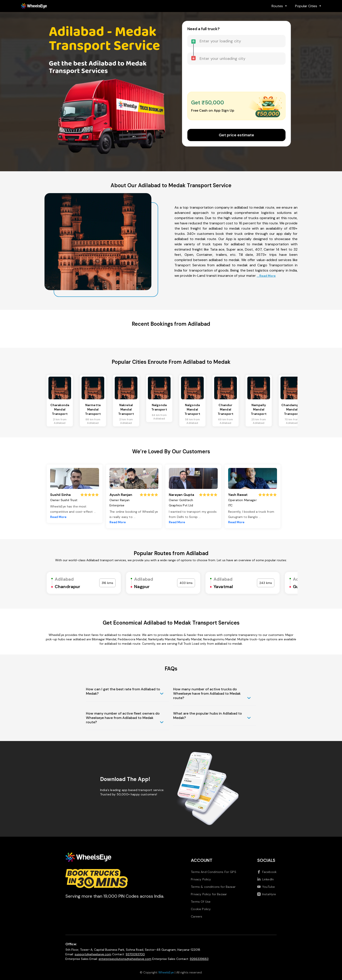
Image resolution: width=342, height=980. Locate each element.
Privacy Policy (201, 879)
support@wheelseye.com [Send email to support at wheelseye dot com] (93, 954)
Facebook (267, 872)
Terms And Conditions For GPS (213, 872)
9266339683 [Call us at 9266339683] (199, 959)
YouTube (266, 887)
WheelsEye (166, 972)
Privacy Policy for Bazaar (209, 894)
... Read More (266, 276)
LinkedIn (265, 879)
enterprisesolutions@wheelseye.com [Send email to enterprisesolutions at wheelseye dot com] (125, 959)
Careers (197, 916)
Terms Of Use (201, 902)
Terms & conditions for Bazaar (213, 887)
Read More (58, 517)
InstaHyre (267, 894)
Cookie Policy (201, 909)
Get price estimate (236, 135)
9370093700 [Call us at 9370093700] (135, 954)
